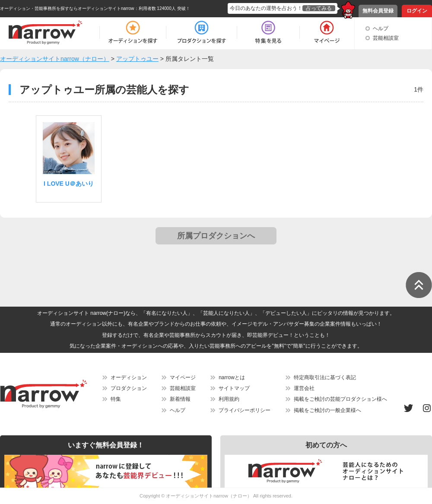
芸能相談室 (386, 38)
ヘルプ (381, 29)
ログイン (417, 11)
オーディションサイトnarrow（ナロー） (209, 496)
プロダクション (129, 388)
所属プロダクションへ (216, 236)
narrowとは (232, 377)
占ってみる (319, 8)
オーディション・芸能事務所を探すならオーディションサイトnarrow (67, 8)
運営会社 (304, 388)
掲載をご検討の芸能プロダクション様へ (340, 399)
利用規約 (229, 399)
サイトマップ (234, 388)
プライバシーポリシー (245, 410)
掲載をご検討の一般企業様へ (327, 410)
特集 (116, 399)
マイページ (183, 377)
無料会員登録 (378, 11)
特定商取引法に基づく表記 (325, 377)
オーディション (129, 377)
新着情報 (180, 399)
